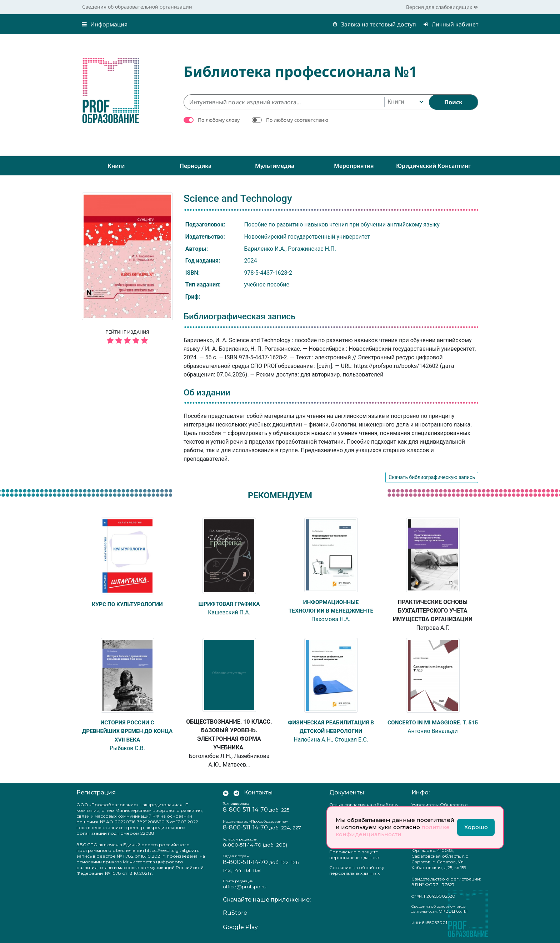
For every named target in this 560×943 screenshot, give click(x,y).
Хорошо (476, 827)
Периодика (196, 166)
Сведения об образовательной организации (137, 7)
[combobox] (405, 102)
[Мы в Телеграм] (236, 793)
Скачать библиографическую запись (432, 477)
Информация (105, 24)
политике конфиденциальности (393, 831)
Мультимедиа (275, 166)
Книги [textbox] (396, 101)
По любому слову (219, 120)
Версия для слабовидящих (442, 7)
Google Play (240, 927)
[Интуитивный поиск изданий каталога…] (284, 102)
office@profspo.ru (245, 887)
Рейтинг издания (127, 338)
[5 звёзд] (127, 341)
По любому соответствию (297, 120)
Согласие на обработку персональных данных (357, 870)
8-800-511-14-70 (245, 810)
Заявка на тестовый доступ (374, 24)
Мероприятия (354, 166)
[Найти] (453, 102)
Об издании (207, 393)
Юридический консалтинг (433, 166)
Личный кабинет (451, 24)
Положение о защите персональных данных (354, 855)
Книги (116, 166)
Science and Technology (238, 198)
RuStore (235, 913)
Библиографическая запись (239, 316)
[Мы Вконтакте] (226, 793)
